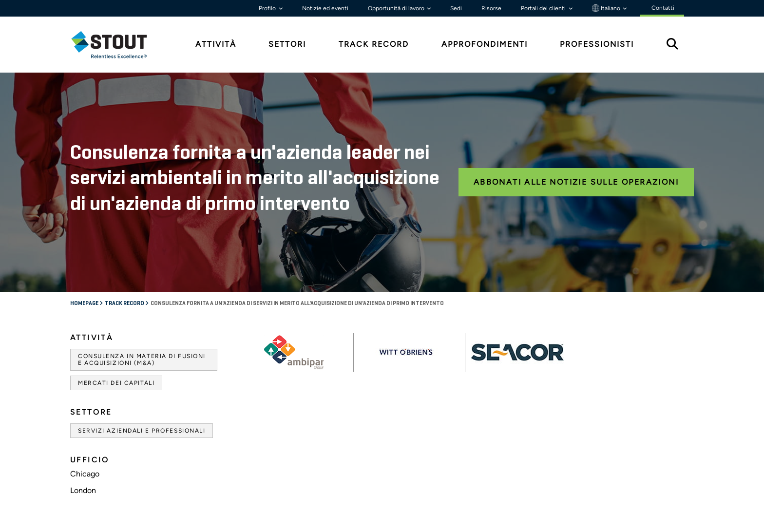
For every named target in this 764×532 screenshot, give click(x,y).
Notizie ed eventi (325, 8)
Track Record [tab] (374, 44)
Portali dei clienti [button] (544, 8)
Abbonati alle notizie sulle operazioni (576, 182)
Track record (125, 304)
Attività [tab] (216, 44)
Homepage (85, 304)
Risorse (491, 8)
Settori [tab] (287, 44)
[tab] (116, 45)
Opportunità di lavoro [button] (397, 8)
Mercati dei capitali (116, 383)
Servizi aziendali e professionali (142, 431)
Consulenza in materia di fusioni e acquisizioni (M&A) (142, 360)
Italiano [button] (607, 8)
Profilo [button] (268, 8)
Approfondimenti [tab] (485, 44)
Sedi (456, 8)
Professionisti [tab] (597, 44)
